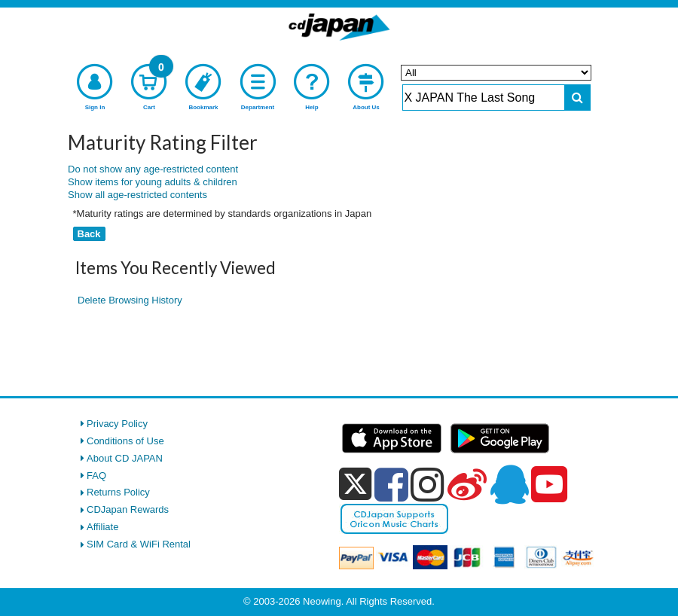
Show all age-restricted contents (137, 195)
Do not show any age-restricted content (153, 169)
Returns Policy (118, 492)
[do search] (577, 98)
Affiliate (102, 527)
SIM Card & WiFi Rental (139, 544)
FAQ (96, 476)
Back (89, 234)
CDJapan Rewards (128, 509)
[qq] (509, 484)
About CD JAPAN (125, 458)
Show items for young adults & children (153, 182)
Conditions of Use (125, 441)
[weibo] (467, 484)
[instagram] (428, 484)
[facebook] (391, 484)
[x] (355, 485)
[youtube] (549, 485)
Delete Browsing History (130, 300)
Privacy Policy (117, 424)
